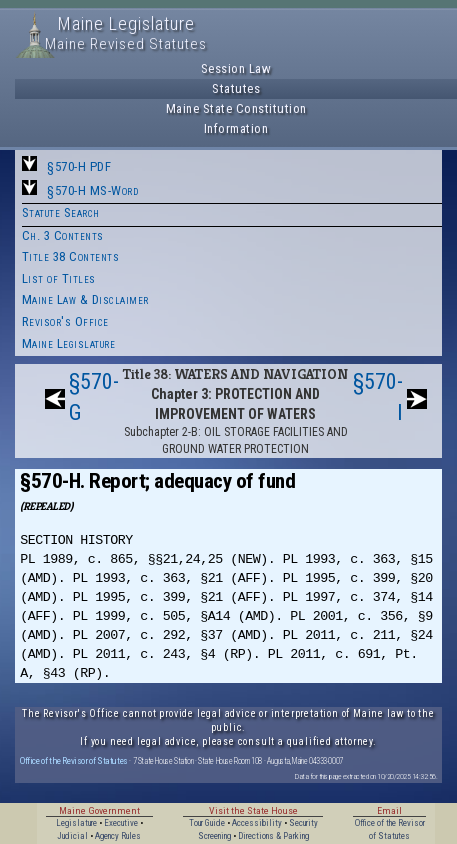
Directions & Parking (273, 836)
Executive (121, 823)
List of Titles (59, 278)
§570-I (378, 397)
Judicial (72, 836)
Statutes (236, 88)
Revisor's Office (65, 321)
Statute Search (61, 212)
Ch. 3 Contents (63, 235)
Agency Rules (118, 836)
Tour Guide (207, 823)
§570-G (94, 397)
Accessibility (257, 823)
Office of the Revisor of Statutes (74, 760)
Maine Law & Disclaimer (85, 299)
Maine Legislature (69, 343)
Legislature (76, 823)
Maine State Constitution (236, 108)
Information (236, 128)
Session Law (236, 68)
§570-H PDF (79, 166)
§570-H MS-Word (92, 190)
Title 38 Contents (71, 256)
